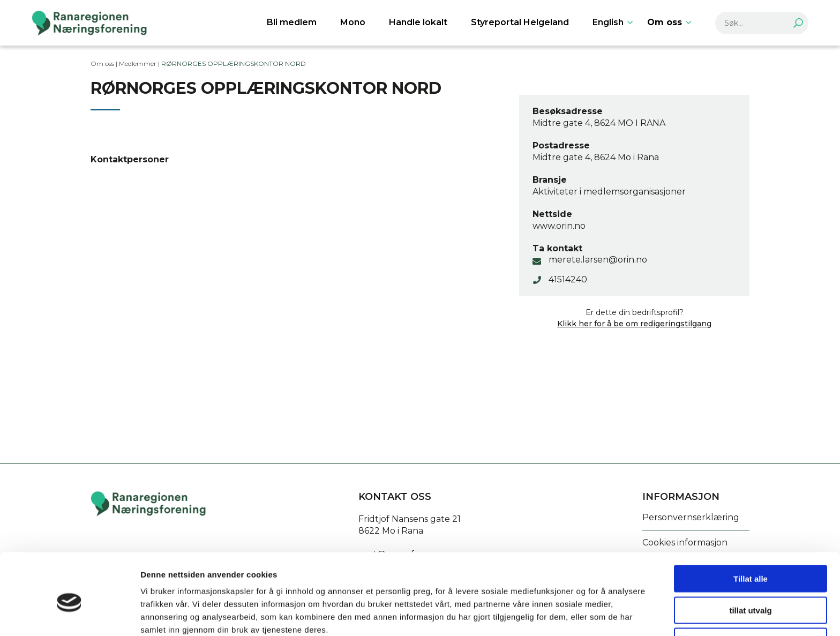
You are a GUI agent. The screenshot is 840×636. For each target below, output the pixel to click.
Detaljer (571, 615)
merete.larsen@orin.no (598, 260)
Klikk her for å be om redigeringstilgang (634, 324)
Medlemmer (138, 63)
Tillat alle (751, 529)
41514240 (568, 279)
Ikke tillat (751, 592)
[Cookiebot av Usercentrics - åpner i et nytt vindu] (69, 615)
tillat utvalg (750, 561)
